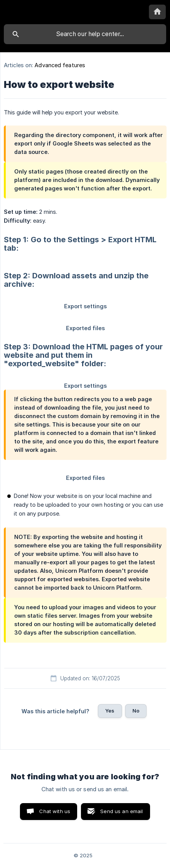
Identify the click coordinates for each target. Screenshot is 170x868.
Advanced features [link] (60, 65)
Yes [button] (110, 711)
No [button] (136, 711)
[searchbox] (85, 34)
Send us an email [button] (121, 811)
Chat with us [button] (55, 811)
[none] (157, 12)
